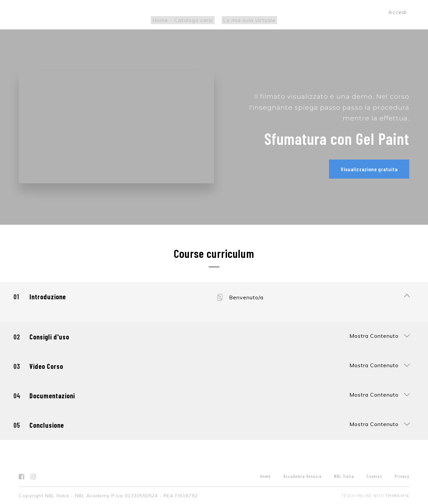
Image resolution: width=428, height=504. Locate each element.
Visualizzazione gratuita (369, 169)
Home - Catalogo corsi (184, 20)
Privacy (402, 475)
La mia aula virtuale (248, 20)
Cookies (374, 475)
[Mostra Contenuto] (407, 295)
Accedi (397, 12)
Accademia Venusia (302, 475)
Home (265, 475)
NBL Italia (344, 475)
